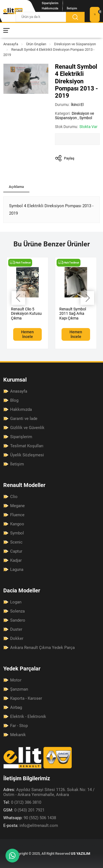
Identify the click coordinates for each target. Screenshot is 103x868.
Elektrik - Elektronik (28, 717)
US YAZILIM (80, 854)
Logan (16, 602)
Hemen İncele (27, 334)
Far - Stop (19, 726)
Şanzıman (19, 689)
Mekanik (18, 735)
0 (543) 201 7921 (24, 810)
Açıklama (16, 187)
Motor (16, 680)
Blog (14, 400)
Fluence (17, 515)
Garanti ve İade (24, 419)
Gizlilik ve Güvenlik (27, 428)
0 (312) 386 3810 (22, 802)
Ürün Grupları (36, 44)
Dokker (17, 638)
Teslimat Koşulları (27, 446)
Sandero (18, 620)
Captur (16, 551)
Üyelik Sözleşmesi (27, 455)
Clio (14, 497)
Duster (16, 629)
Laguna (17, 569)
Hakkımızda (50, 8)
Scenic (16, 542)
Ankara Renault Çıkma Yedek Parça (42, 648)
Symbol (86, 118)
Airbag (16, 707)
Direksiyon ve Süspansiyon (75, 44)
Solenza (17, 611)
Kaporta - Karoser (26, 698)
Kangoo (17, 524)
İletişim (72, 8)
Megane (17, 506)
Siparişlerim (50, 3)
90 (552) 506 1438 (30, 818)
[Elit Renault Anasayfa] (13, 11)
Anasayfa (11, 44)
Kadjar (16, 560)
